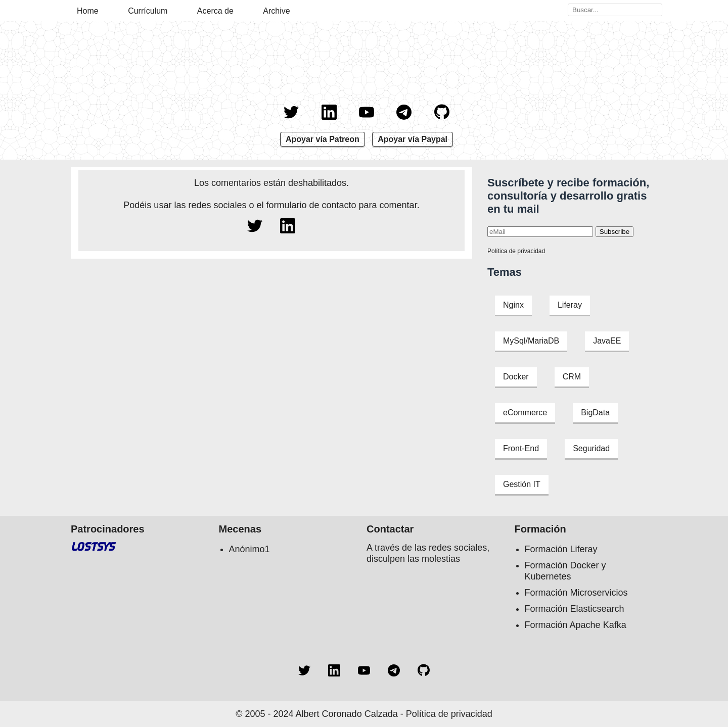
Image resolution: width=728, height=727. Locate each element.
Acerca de (215, 11)
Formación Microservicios (576, 593)
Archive (276, 11)
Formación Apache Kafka (576, 625)
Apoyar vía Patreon (323, 139)
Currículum (148, 11)
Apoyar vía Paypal (413, 139)
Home (88, 11)
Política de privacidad (516, 251)
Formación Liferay (561, 549)
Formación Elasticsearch (575, 609)
